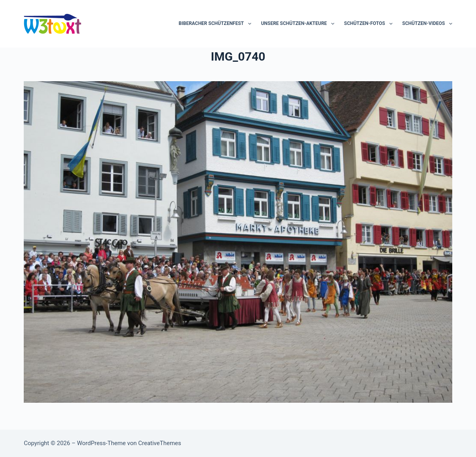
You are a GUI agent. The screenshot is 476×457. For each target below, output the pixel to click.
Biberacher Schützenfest (217, 24)
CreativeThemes (160, 443)
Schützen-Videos (427, 24)
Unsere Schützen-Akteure (299, 24)
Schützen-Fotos (370, 24)
